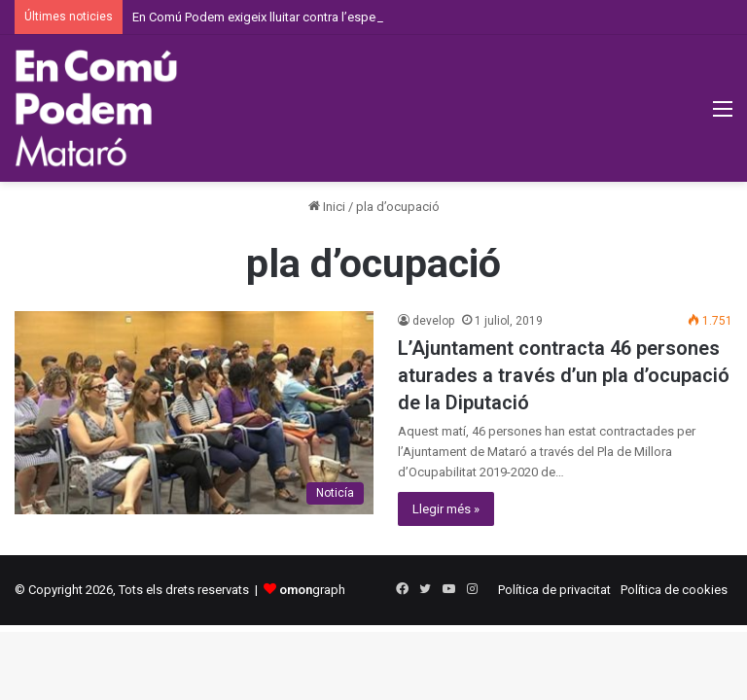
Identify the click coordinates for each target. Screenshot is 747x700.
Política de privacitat (554, 590)
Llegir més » (446, 509)
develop (433, 321)
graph (312, 590)
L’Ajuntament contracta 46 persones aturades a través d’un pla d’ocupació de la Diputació (564, 375)
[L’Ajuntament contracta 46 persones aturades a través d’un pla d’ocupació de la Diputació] (194, 412)
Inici (327, 207)
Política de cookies (674, 590)
